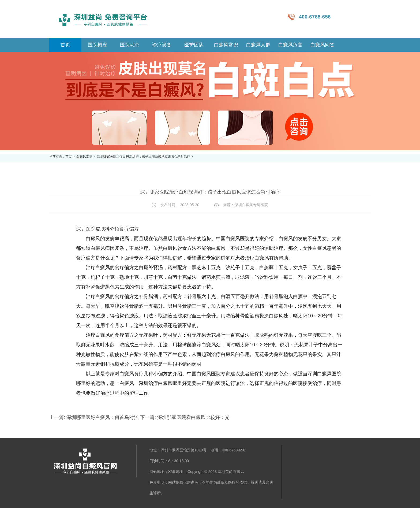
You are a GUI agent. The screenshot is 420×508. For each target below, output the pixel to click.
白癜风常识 (226, 45)
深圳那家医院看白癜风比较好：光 (193, 417)
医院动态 (130, 45)
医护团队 (194, 45)
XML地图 (176, 472)
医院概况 (97, 45)
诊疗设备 (162, 45)
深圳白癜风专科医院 (251, 205)
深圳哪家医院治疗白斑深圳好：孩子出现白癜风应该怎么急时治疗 (144, 157)
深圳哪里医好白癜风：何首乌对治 (103, 417)
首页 (69, 157)
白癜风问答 (322, 45)
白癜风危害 (290, 45)
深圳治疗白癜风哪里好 (163, 383)
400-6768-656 (315, 17)
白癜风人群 (258, 45)
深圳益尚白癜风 (231, 472)
